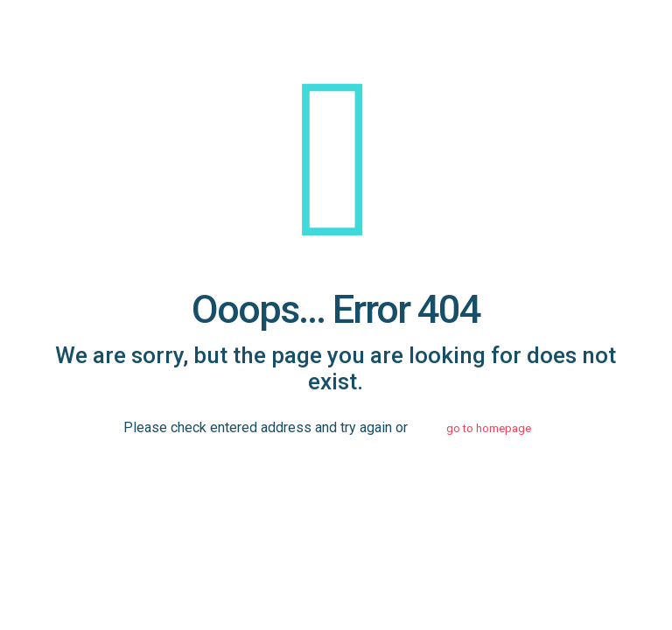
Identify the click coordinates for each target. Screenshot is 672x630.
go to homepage (489, 428)
